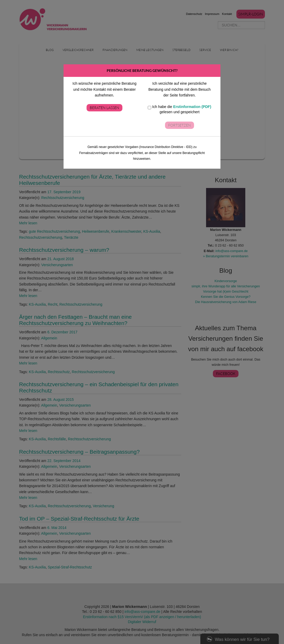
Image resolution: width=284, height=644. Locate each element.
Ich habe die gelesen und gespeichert (180, 109)
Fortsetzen (180, 125)
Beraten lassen (104, 108)
